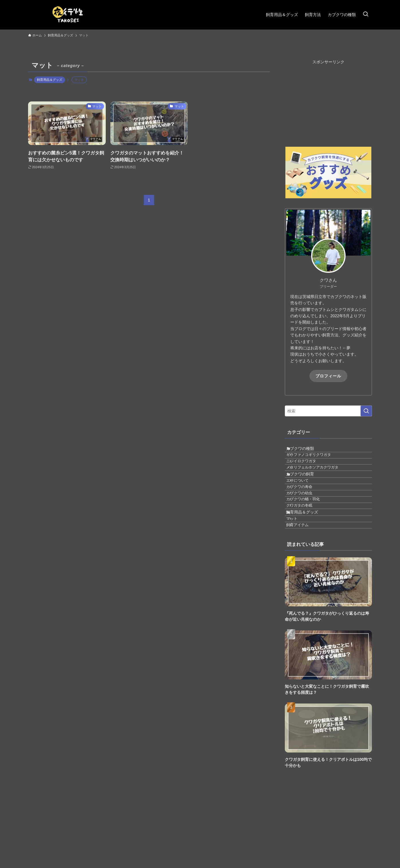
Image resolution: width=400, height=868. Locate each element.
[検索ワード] (328, 411)
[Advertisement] (328, 101)
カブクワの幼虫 (307, 528)
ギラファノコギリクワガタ (316, 462)
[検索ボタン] (366, 15)
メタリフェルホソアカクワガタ (320, 484)
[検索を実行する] (366, 411)
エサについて (305, 506)
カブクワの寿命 (307, 517)
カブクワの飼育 (306, 495)
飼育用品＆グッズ (50, 80)
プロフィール (328, 376)
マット (300, 572)
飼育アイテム (305, 583)
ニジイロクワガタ (309, 473)
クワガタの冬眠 (307, 549)
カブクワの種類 (306, 451)
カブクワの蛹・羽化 (311, 538)
